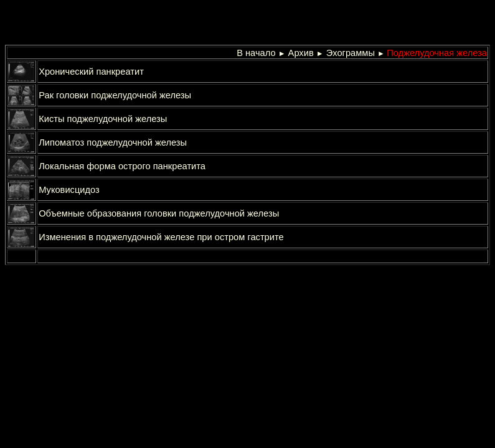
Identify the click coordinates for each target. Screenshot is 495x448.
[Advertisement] (156, 24)
